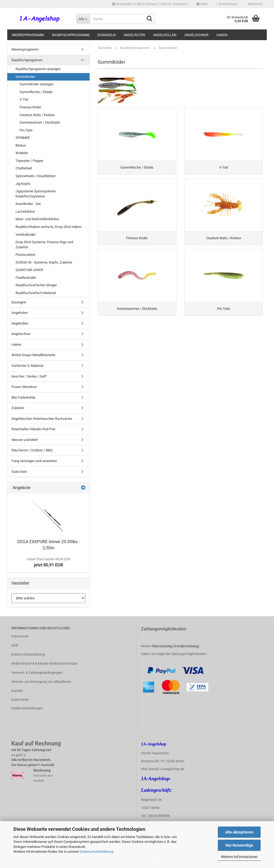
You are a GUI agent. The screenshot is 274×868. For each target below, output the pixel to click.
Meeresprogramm (28, 35)
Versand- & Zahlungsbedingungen (37, 673)
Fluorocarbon (25, 255)
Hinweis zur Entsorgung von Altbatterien (41, 682)
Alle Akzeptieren (239, 832)
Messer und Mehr (25, 440)
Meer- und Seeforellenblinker (37, 219)
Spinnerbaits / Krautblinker (36, 176)
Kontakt (17, 691)
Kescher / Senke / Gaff (29, 376)
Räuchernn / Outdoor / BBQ (32, 450)
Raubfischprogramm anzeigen (38, 69)
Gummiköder (25, 77)
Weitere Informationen (239, 857)
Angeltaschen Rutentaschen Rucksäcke (42, 419)
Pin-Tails (26, 130)
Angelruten (134, 35)
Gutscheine (20, 700)
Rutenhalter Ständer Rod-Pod (33, 429)
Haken (222, 35)
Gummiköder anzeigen (37, 84)
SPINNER (23, 138)
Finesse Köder (30, 107)
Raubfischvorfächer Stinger (36, 285)
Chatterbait (24, 168)
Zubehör (18, 408)
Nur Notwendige (239, 845)
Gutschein (19, 472)
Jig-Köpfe (23, 184)
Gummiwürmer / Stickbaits (40, 122)
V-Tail (24, 99)
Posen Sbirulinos (24, 387)
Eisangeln (106, 35)
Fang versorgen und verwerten (34, 461)
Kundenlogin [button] (227, 4)
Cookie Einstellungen (27, 708)
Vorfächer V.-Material (27, 366)
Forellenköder (26, 278)
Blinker (21, 145)
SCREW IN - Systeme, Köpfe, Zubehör (44, 262)
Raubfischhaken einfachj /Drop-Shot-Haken (49, 227)
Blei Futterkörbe (23, 397)
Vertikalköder (26, 235)
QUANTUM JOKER (29, 270)
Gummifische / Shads (36, 92)
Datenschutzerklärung (96, 852)
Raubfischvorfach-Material (36, 293)
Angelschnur (196, 35)
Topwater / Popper (29, 161)
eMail (202, 4)
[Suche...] (83, 19)
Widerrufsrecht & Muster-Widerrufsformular (44, 663)
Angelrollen (165, 35)
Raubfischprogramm (71, 35)
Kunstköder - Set (28, 204)
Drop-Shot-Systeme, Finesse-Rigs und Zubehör (44, 245)
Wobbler (22, 153)
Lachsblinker (25, 212)
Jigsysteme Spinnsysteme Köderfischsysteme (36, 194)
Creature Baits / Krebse (37, 115)
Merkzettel (254, 4)
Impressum (20, 636)
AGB (15, 645)
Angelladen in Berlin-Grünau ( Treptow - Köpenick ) (150, 4)
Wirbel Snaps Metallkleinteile (33, 355)
